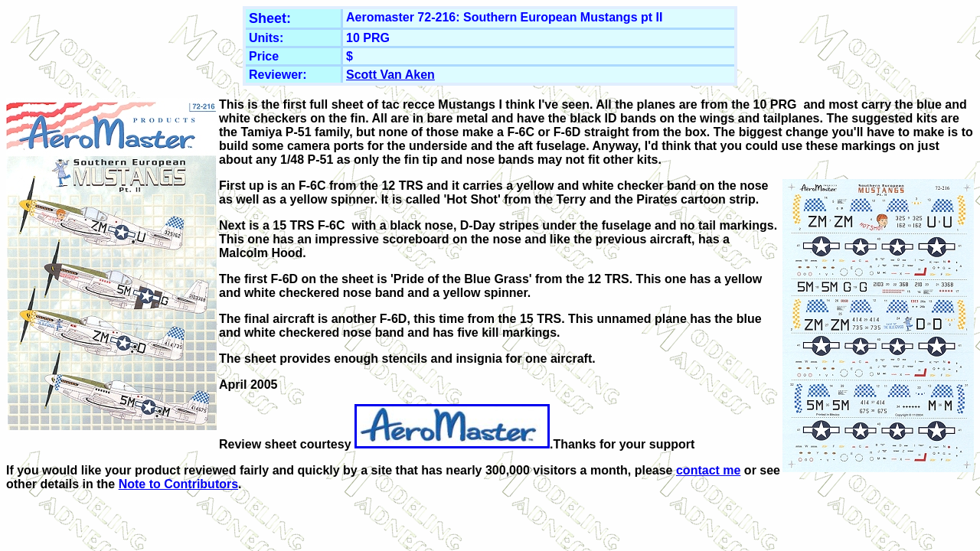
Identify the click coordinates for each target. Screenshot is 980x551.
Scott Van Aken (390, 75)
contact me (708, 470)
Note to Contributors (178, 484)
